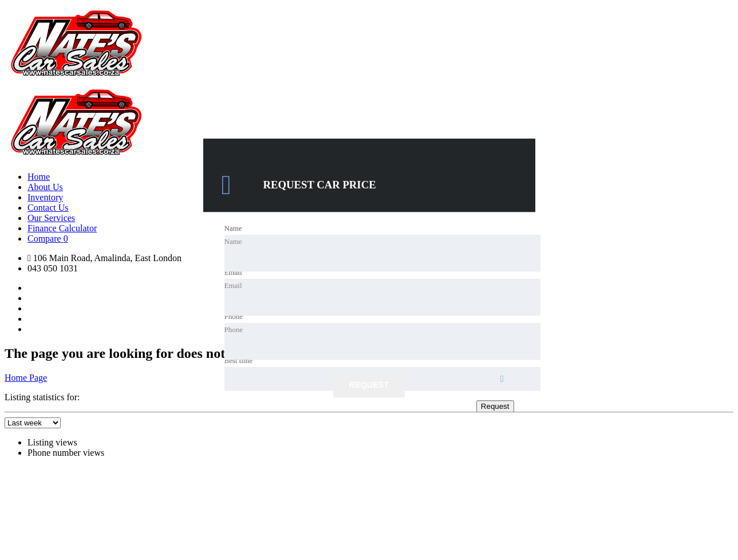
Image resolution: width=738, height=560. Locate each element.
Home (39, 177)
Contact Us (48, 208)
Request (369, 385)
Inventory (45, 197)
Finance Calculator (62, 228)
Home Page (26, 378)
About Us (45, 187)
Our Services (51, 218)
